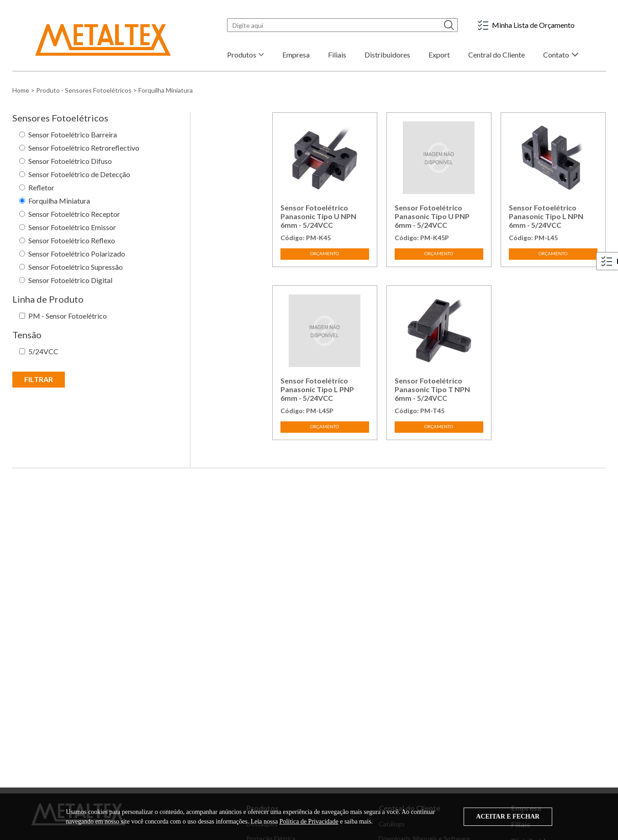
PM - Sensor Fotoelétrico (68, 316)
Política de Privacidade (309, 822)
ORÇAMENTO (325, 253)
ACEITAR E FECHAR (508, 816)
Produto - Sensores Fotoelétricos (84, 90)
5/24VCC (43, 351)
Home (21, 90)
